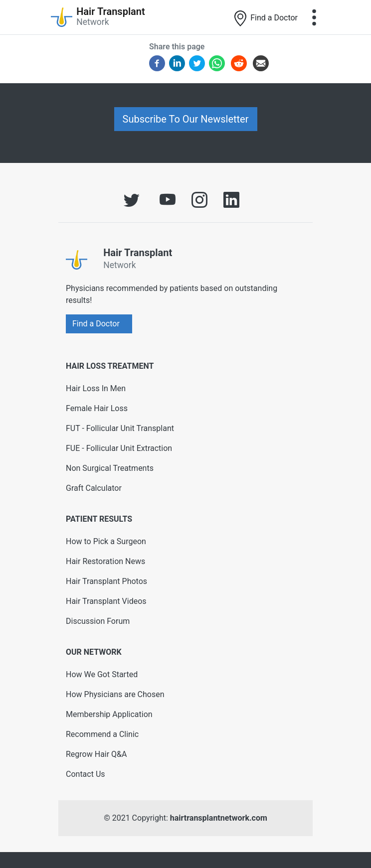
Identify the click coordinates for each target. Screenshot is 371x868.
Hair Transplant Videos (106, 601)
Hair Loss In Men (96, 388)
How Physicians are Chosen (115, 694)
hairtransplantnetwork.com (219, 818)
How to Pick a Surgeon (106, 541)
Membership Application (109, 714)
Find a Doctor (265, 18)
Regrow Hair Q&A (96, 754)
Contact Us (86, 774)
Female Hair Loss (97, 408)
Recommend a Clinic (102, 734)
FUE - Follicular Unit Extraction (119, 448)
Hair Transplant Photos (106, 581)
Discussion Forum (98, 621)
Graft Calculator (94, 488)
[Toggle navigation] (314, 17)
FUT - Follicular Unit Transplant (120, 428)
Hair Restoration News (105, 561)
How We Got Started (102, 674)
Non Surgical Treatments (110, 468)
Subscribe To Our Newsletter (186, 119)
